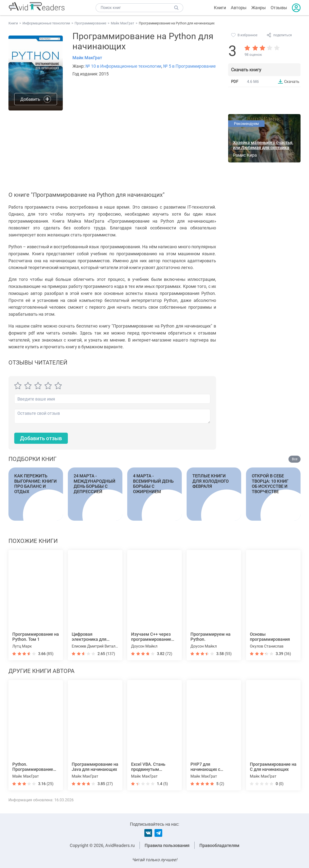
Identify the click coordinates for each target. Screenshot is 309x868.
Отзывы (279, 8)
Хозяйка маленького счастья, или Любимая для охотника (263, 145)
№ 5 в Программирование (190, 66)
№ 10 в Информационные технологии (123, 66)
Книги (220, 8)
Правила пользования (167, 845)
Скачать (292, 81)
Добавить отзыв (41, 438)
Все (295, 459)
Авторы (239, 8)
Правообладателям (219, 845)
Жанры (259, 8)
